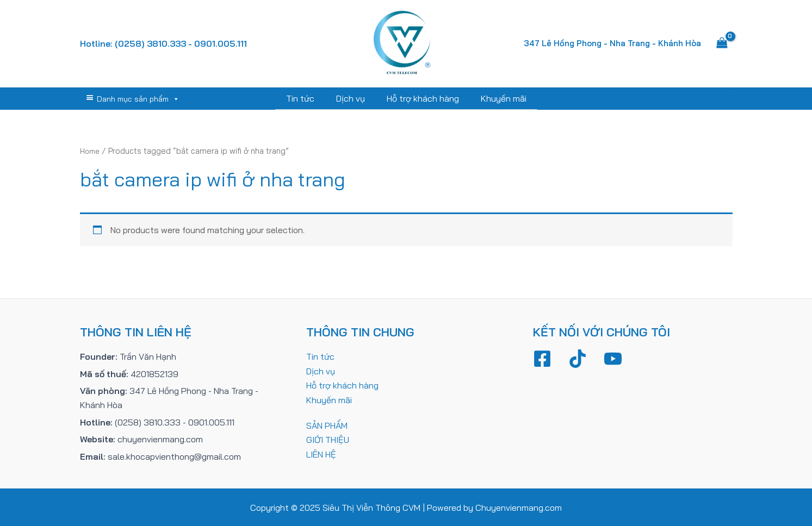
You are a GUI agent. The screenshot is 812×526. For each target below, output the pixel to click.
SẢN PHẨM (327, 424)
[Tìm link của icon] (727, 98)
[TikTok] (578, 358)
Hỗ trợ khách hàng (421, 98)
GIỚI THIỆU (328, 439)
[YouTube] (613, 358)
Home (91, 150)
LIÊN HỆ (321, 453)
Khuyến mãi (497, 98)
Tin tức (307, 98)
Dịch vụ (353, 98)
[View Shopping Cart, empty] (722, 43)
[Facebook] (542, 358)
